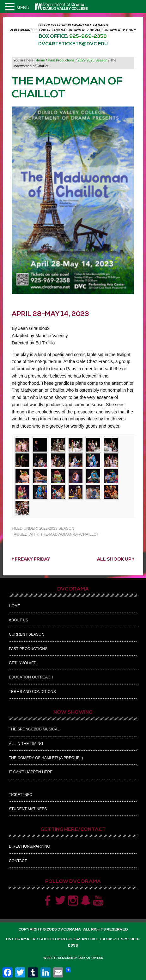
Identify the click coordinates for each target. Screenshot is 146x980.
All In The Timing (26, 744)
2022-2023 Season (57, 528)
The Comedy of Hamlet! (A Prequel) (46, 758)
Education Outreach (31, 677)
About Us (18, 620)
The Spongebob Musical (34, 729)
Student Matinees (28, 809)
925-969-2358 (88, 37)
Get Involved (23, 663)
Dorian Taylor (91, 958)
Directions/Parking (29, 846)
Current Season (27, 634)
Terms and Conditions (32, 692)
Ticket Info (21, 795)
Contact (18, 861)
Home (15, 606)
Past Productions (28, 649)
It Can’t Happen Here (31, 772)
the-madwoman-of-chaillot (69, 534)
